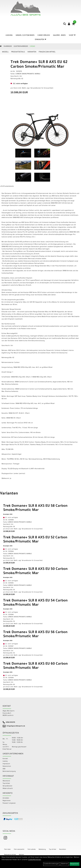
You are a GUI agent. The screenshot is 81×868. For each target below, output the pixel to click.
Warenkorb (6, 781)
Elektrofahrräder (21, 47)
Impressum (6, 764)
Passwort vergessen (9, 803)
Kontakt (5, 759)
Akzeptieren (75, 864)
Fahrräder (8, 47)
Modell (5, 52)
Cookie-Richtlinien (35, 860)
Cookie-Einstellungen (51, 864)
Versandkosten (7, 786)
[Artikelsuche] (65, 25)
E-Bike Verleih (44, 35)
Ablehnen (65, 864)
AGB (4, 769)
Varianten (32, 52)
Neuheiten (63, 849)
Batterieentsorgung (9, 771)
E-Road (32, 47)
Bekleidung (42, 849)
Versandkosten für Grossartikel (42, 88)
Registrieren (7, 801)
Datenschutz (7, 766)
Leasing (9, 35)
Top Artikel (6, 783)
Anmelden (6, 798)
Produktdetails (18, 52)
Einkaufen (41, 40)
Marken (21, 855)
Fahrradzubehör (19, 849)
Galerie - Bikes (59, 35)
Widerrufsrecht (8, 789)
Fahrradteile (32, 849)
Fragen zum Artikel (47, 52)
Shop (72, 35)
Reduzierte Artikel (10, 855)
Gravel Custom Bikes (25, 35)
